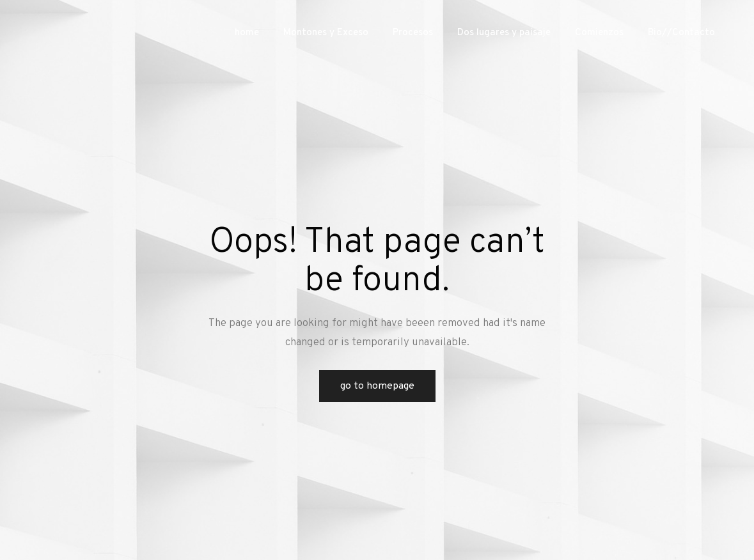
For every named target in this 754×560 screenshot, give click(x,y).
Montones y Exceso (326, 33)
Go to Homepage (377, 386)
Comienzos (599, 33)
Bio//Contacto (681, 33)
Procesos (413, 33)
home (247, 33)
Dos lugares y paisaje (504, 33)
